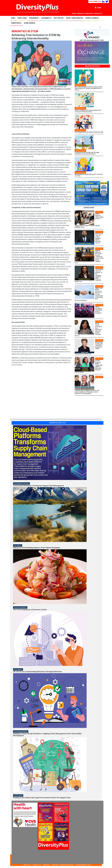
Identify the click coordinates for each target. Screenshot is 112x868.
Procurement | (34, 18)
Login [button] (98, 8)
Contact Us (98, 13)
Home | (13, 18)
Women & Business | (92, 18)
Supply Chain (18, 795)
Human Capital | (17, 23)
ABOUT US (27, 865)
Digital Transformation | (75, 18)
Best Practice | (59, 18)
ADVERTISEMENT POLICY (84, 865)
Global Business (29, 23)
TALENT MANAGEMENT (21, 731)
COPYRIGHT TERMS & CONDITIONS (63, 865)
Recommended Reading (21, 484)
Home (74, 13)
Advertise (89, 13)
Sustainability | (47, 18)
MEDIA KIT (46, 865)
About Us (81, 13)
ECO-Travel (18, 545)
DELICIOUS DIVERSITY (20, 607)
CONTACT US (37, 865)
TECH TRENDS (18, 669)
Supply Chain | (22, 18)
